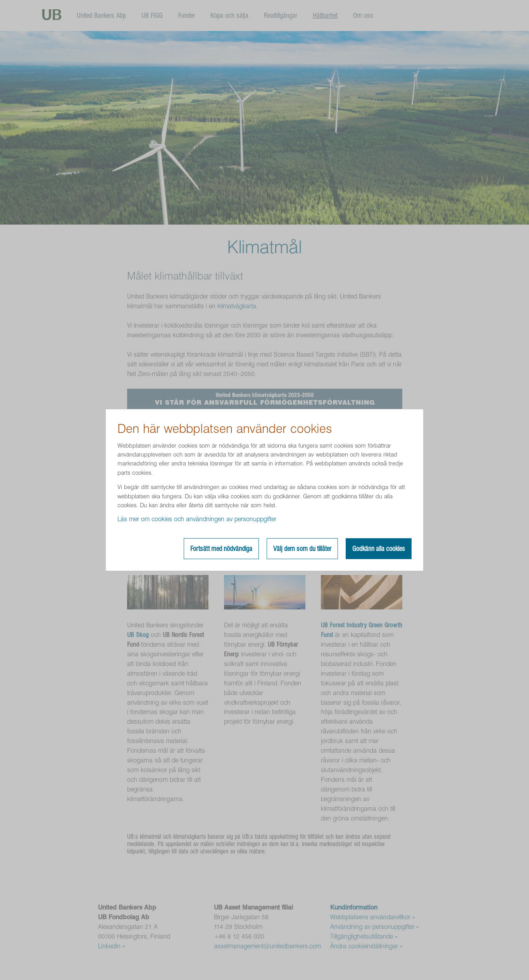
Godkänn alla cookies (379, 549)
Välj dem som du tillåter (302, 549)
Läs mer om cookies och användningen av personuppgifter (197, 519)
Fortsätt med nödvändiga (221, 549)
